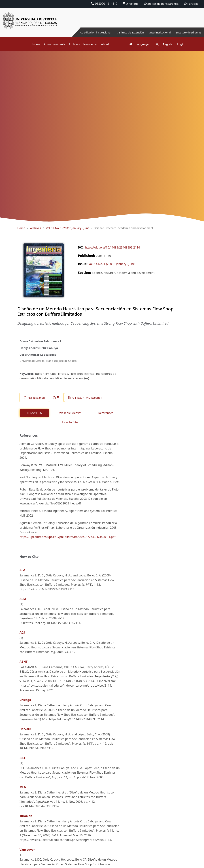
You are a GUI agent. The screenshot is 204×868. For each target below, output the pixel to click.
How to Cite (70, 422)
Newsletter (90, 44)
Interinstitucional (157, 32)
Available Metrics (70, 413)
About (105, 44)
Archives (74, 44)
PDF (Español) (36, 398)
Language (143, 44)
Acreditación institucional (87, 32)
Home (36, 44)
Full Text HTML (34, 413)
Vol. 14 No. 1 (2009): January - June (68, 228)
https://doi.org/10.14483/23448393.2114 (112, 247)
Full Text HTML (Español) (87, 398)
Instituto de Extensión (125, 32)
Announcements (54, 44)
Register (168, 44)
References (106, 413)
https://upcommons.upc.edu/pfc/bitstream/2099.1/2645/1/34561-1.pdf (68, 537)
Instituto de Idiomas (188, 32)
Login (181, 44)
